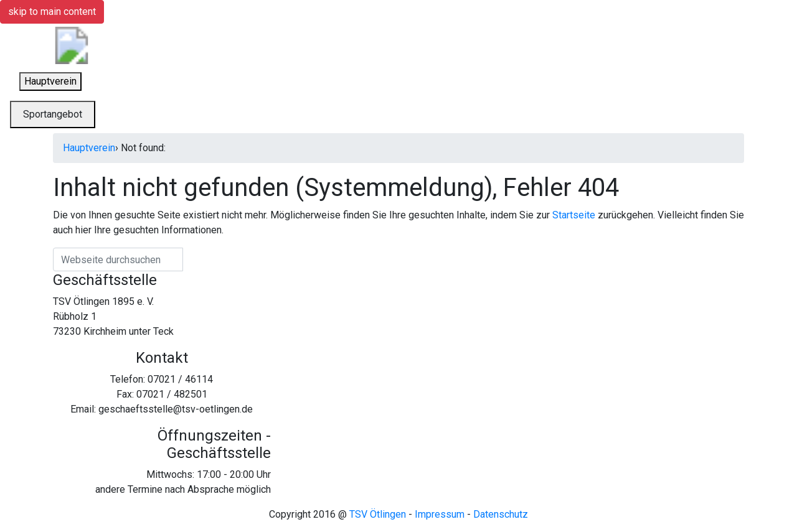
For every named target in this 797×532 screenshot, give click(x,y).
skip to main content (52, 12)
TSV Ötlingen (378, 514)
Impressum (440, 514)
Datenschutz (501, 514)
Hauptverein (89, 148)
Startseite (574, 215)
